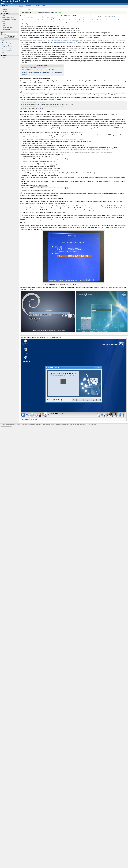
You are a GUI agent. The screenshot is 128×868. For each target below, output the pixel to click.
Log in (12, 4)
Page (21, 6)
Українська (57, 12)
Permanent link (7, 49)
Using (4, 24)
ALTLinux (106, 40)
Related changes (7, 43)
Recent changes (7, 28)
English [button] (5, 4)
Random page (6, 30)
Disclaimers (93, 423)
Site (3, 7)
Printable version (7, 47)
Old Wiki (5, 11)
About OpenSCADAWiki (85, 423)
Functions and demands (9, 20)
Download (5, 9)
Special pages (6, 45)
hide (45, 66)
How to (32, 10)
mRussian (48, 12)
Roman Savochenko (109, 16)
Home (4, 16)
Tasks (4, 22)
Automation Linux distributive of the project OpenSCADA (46, 40)
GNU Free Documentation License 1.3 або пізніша (50, 423)
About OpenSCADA (8, 18)
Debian (99, 40)
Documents (26, 10)
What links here (7, 41)
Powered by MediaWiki (6, 425)
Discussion (28, 6)
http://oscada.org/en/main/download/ (65, 42)
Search (3, 32)
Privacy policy (76, 423)
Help (3, 57)
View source (36, 6)
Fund (4, 26)
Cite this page (6, 53)
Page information (7, 51)
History (43, 6)
